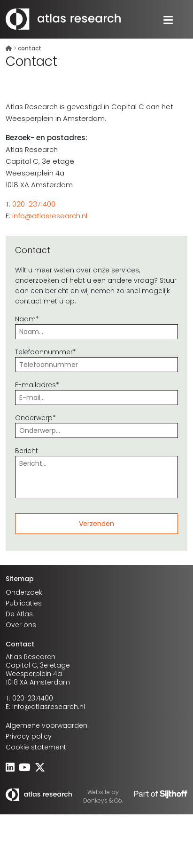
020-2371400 (34, 204)
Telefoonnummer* (96, 358)
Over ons (21, 625)
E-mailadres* (96, 391)
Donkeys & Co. (103, 800)
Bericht (96, 473)
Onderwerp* (96, 424)
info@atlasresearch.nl (50, 216)
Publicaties (24, 603)
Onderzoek (24, 592)
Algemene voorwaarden (46, 725)
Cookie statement (36, 747)
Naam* (96, 325)
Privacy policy (29, 736)
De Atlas (19, 614)
